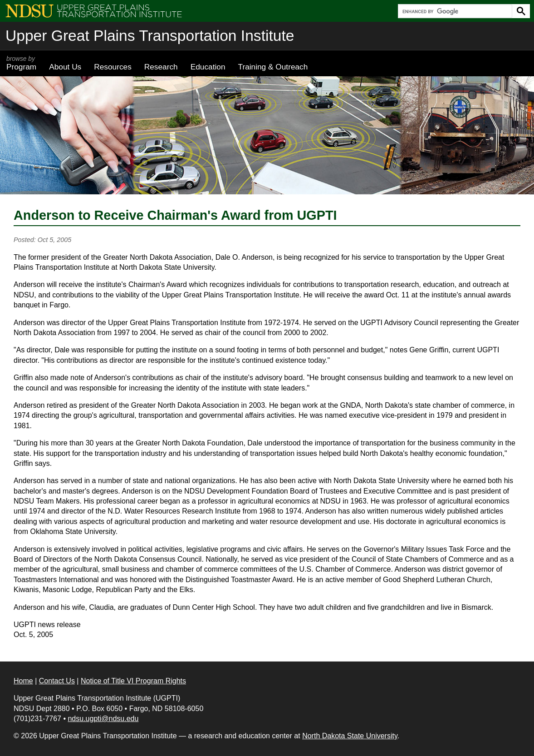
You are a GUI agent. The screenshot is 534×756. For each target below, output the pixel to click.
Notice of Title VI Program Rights (133, 681)
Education (208, 67)
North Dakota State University (350, 736)
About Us (65, 67)
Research (161, 67)
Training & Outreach (273, 67)
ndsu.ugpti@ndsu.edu (103, 719)
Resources (113, 67)
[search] (454, 11)
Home (23, 681)
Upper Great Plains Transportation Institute (150, 36)
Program (21, 63)
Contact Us (57, 681)
